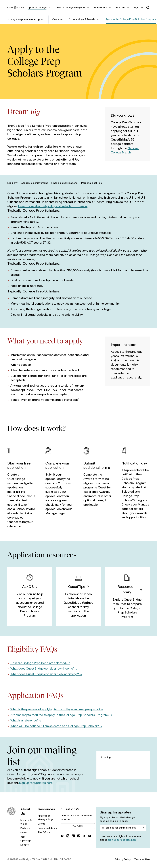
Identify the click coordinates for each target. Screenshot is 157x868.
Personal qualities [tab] (92, 183)
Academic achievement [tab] (34, 183)
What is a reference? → (26, 721)
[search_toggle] (148, 8)
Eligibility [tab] (12, 183)
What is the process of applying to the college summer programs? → (57, 709)
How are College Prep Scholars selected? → (40, 663)
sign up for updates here (36, 783)
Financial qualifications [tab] (64, 183)
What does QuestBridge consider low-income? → (44, 669)
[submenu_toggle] (49, 8)
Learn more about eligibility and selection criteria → (53, 206)
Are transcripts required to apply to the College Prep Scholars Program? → (61, 715)
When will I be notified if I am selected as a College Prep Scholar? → (56, 726)
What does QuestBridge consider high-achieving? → (46, 674)
